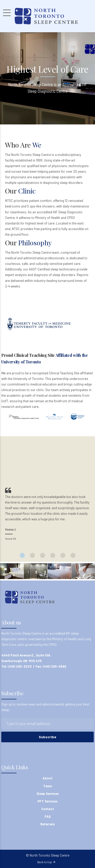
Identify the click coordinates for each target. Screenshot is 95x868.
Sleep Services (48, 794)
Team (48, 786)
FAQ (48, 816)
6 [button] (73, 555)
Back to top (45, 862)
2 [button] (32, 555)
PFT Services (48, 801)
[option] (48, 514)
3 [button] (43, 555)
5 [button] (63, 555)
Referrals (48, 824)
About (48, 778)
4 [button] (53, 555)
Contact (48, 809)
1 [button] (22, 555)
